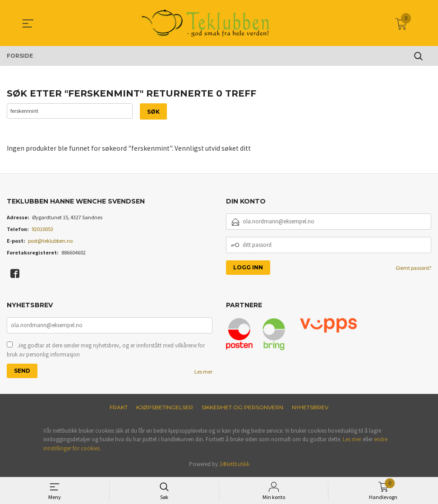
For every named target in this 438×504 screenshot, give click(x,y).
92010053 (42, 229)
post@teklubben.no (50, 241)
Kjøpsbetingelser (165, 408)
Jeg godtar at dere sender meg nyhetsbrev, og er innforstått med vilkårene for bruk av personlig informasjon (106, 351)
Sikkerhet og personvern (242, 408)
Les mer (203, 372)
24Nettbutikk (234, 465)
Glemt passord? (413, 268)
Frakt (119, 408)
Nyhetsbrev (310, 408)
